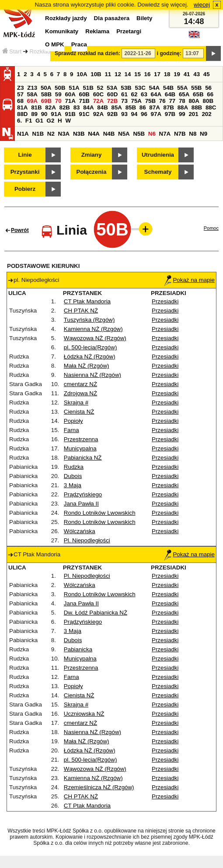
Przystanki (25, 172)
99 (182, 114)
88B (197, 107)
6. (19, 121)
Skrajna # (76, 402)
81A (22, 107)
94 (134, 114)
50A (46, 88)
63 (144, 94)
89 (34, 114)
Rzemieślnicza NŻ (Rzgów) (99, 787)
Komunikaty (62, 31)
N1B (38, 134)
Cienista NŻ (79, 412)
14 (128, 74)
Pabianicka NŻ (83, 458)
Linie (25, 155)
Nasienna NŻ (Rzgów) (92, 375)
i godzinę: (169, 53)
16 (148, 74)
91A (56, 114)
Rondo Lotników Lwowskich (100, 513)
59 (58, 94)
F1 (29, 121)
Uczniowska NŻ (84, 714)
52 (100, 88)
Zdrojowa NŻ (80, 393)
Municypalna (80, 448)
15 (138, 74)
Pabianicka (78, 649)
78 (182, 101)
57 (20, 94)
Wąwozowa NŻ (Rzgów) (95, 338)
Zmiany (92, 155)
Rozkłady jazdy (49, 51)
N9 (204, 134)
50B (60, 88)
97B (170, 114)
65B (198, 94)
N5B (139, 134)
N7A (165, 134)
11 (108, 74)
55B (196, 88)
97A (156, 114)
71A (70, 101)
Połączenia (92, 172)
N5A (124, 134)
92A (98, 114)
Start (12, 51)
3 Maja (73, 485)
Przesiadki (165, 301)
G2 (51, 121)
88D (22, 114)
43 (197, 74)
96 (144, 114)
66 (210, 94)
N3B (79, 134)
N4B (109, 134)
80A (194, 101)
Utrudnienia (158, 155)
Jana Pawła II (81, 504)
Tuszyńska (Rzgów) (89, 320)
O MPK (55, 44)
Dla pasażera (112, 18)
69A (32, 101)
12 (118, 74)
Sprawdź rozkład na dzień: (87, 53)
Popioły (73, 421)
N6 (152, 134)
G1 (39, 121)
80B (208, 101)
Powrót (20, 230)
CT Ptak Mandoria (87, 301)
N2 (51, 134)
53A (112, 88)
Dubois (73, 476)
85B (131, 107)
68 (20, 101)
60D (112, 94)
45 (207, 74)
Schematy (158, 172)
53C (140, 88)
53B (126, 88)
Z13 (32, 88)
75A (136, 101)
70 (58, 101)
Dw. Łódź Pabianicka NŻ (96, 613)
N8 (193, 134)
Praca (79, 44)
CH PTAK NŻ (81, 311)
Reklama (97, 31)
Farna (71, 430)
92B (112, 114)
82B (64, 107)
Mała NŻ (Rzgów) (87, 366)
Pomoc (211, 228)
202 (206, 114)
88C (211, 107)
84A (88, 107)
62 (134, 94)
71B (84, 101)
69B (46, 101)
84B (102, 107)
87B (168, 107)
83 (77, 107)
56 (208, 88)
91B (70, 114)
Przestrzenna (81, 439)
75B (150, 101)
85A (116, 107)
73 (124, 101)
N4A (94, 134)
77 (172, 101)
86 (143, 107)
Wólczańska (80, 531)
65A (184, 94)
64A (156, 94)
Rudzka (74, 467)
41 (187, 74)
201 (193, 114)
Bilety (144, 18)
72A (98, 101)
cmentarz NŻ (80, 384)
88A (183, 107)
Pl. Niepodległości (87, 540)
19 (177, 74)
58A (32, 94)
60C (98, 94)
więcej (202, 5)
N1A (23, 134)
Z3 (21, 88)
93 (124, 114)
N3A (64, 134)
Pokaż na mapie (189, 280)
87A (154, 107)
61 (124, 94)
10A (82, 74)
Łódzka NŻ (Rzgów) (90, 357)
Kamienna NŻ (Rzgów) (93, 329)
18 (167, 74)
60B (84, 94)
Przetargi (129, 31)
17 (157, 74)
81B (36, 107)
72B (112, 101)
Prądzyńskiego (83, 494)
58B (46, 94)
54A (154, 88)
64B (170, 94)
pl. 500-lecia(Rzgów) (90, 347)
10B (96, 74)
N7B (180, 134)
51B (88, 88)
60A (70, 94)
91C (84, 114)
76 (162, 101)
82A (50, 107)
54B (168, 88)
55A (182, 88)
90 (44, 114)
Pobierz (25, 189)
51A (74, 88)
